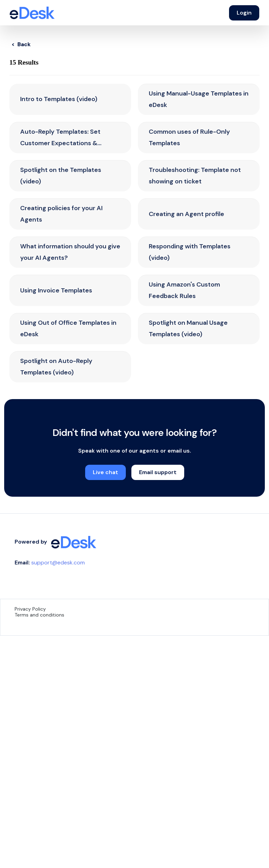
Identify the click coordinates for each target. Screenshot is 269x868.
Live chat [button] (105, 472)
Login (244, 13)
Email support (158, 472)
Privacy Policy (30, 609)
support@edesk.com (58, 563)
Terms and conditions (39, 615)
